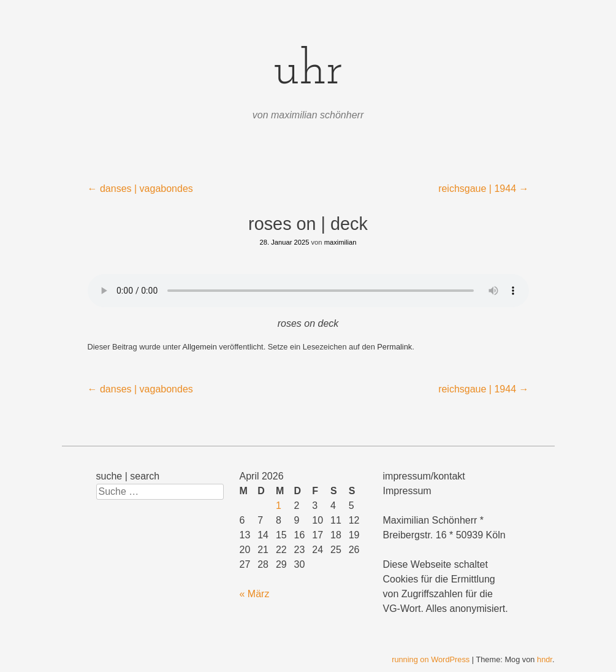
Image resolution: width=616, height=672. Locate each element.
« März (255, 594)
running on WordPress (431, 659)
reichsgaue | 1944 (483, 189)
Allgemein (200, 347)
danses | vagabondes (140, 189)
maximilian (340, 242)
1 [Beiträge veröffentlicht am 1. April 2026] (279, 506)
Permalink (394, 347)
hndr (545, 659)
